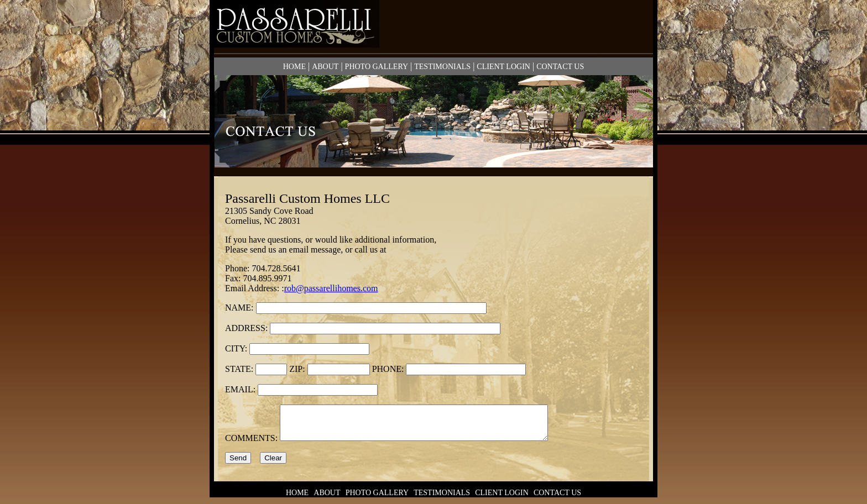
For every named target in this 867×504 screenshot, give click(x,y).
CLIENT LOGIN (503, 67)
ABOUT (325, 67)
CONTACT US (560, 67)
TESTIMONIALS (442, 67)
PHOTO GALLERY (377, 67)
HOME (294, 67)
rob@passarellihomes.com (331, 288)
